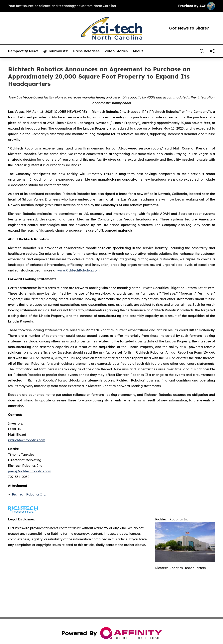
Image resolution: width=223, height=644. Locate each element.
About (138, 51)
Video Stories (116, 51)
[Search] (202, 51)
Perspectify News (23, 51)
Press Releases (86, 51)
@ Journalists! (56, 51)
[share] (212, 51)
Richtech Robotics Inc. (29, 494)
